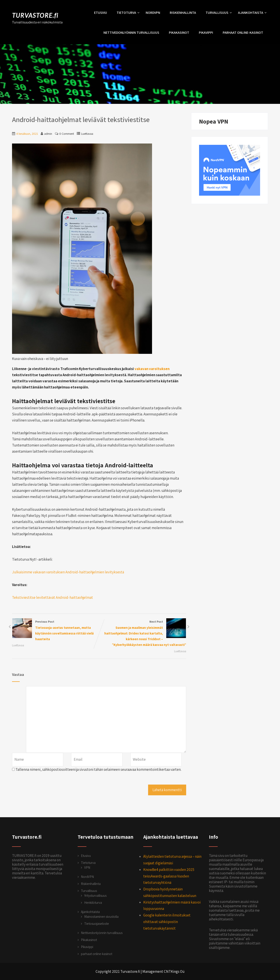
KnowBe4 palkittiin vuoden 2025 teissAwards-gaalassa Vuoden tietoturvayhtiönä (169, 876)
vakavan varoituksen (152, 369)
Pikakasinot (179, 33)
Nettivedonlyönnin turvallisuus (131, 33)
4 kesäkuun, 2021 (27, 134)
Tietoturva (128, 13)
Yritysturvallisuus (95, 896)
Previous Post (56, 631)
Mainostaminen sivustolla (101, 917)
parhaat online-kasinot (243, 33)
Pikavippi (206, 33)
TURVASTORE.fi (35, 15)
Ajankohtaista (252, 13)
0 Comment (67, 134)
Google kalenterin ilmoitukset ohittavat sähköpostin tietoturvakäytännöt (167, 922)
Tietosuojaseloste (97, 924)
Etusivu (101, 13)
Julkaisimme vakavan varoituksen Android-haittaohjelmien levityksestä (68, 572)
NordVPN (153, 13)
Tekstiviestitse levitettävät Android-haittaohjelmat (52, 597)
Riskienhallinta (183, 13)
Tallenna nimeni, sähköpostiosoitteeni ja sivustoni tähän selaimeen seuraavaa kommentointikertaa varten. (98, 769)
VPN (87, 867)
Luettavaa (87, 134)
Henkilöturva (93, 903)
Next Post (143, 634)
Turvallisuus (219, 13)
